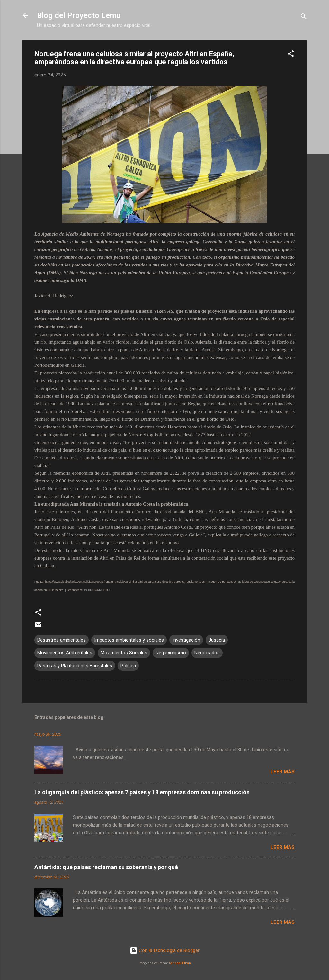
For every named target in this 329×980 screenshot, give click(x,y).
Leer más (283, 772)
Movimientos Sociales (124, 653)
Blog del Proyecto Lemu (79, 15)
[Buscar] (304, 18)
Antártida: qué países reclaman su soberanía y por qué (106, 867)
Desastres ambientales (62, 640)
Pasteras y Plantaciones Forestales (75, 666)
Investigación (186, 640)
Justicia (217, 640)
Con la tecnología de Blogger (165, 950)
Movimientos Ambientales (65, 653)
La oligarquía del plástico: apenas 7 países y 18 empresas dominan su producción (142, 792)
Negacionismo (171, 653)
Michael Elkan (180, 963)
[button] (291, 55)
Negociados (207, 653)
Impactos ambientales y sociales (129, 640)
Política (128, 666)
